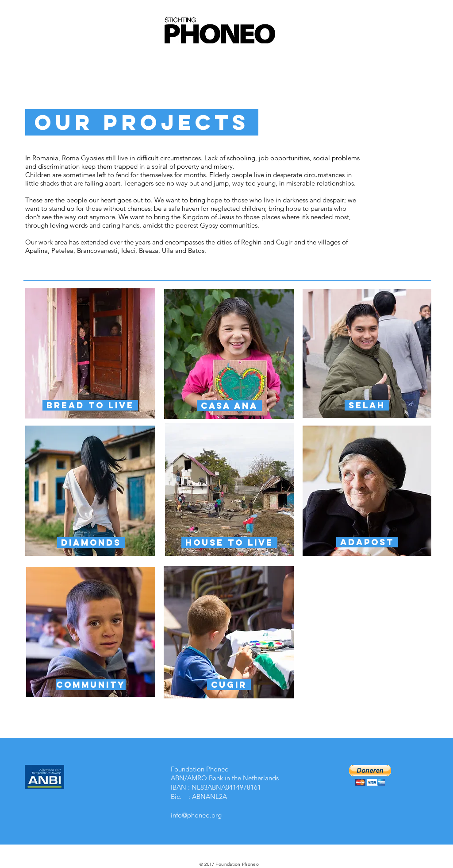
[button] (370, 775)
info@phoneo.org (196, 815)
